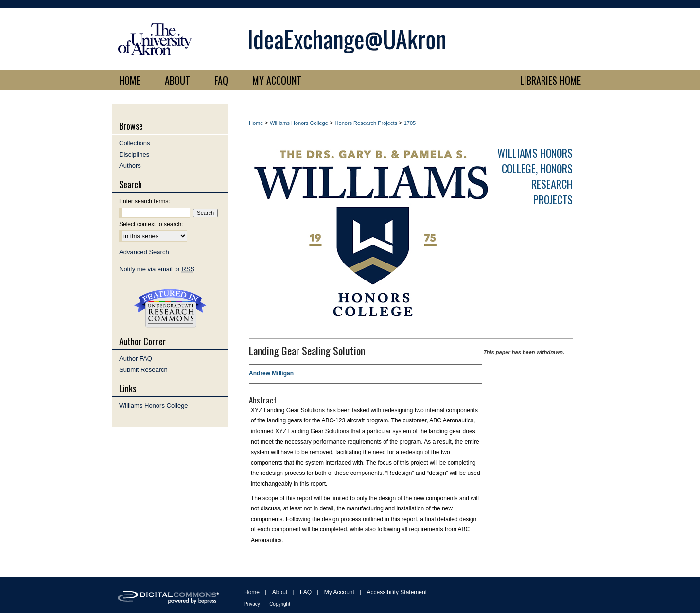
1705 (410, 123)
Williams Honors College (299, 123)
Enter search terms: (145, 201)
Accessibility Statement (397, 592)
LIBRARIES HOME (551, 80)
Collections (135, 143)
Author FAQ (136, 359)
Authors (130, 166)
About (280, 592)
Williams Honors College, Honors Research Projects (535, 176)
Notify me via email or (157, 269)
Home (256, 123)
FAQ (306, 592)
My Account (339, 592)
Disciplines (134, 154)
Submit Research (143, 370)
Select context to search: (151, 224)
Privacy (252, 604)
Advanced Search (144, 252)
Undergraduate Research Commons (170, 308)
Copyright (280, 604)
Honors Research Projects (366, 123)
